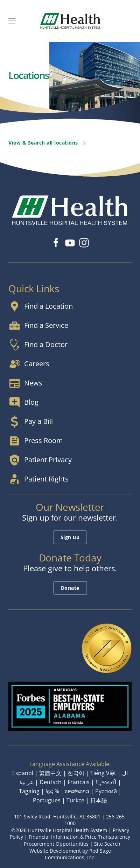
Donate (70, 588)
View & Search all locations (43, 143)
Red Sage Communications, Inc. (78, 854)
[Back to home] (70, 21)
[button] (12, 21)
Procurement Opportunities (56, 844)
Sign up (70, 537)
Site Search (107, 844)
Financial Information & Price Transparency (79, 837)
